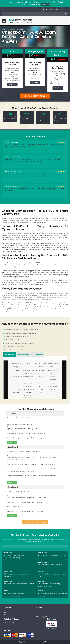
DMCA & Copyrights (42, 617)
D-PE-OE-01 (16, 370)
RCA (41, 393)
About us (39, 613)
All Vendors (7, 613)
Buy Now (12, 84)
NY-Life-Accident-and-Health (16, 391)
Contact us (40, 611)
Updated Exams (37, 355)
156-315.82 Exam (42, 562)
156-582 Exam (8, 591)
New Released (10, 355)
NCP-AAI (41, 383)
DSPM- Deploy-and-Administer (28, 372)
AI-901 (41, 386)
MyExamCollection (22, 21)
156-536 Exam (41, 591)
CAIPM (41, 390)
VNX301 (53, 383)
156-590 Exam (8, 581)
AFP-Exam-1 (53, 367)
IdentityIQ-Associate (53, 378)
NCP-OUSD (41, 377)
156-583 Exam (8, 553)
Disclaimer (7, 617)
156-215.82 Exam (42, 553)
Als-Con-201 (53, 386)
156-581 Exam (41, 581)
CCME (17, 29)
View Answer (12, 442)
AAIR (28, 364)
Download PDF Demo (35, 96)
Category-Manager (16, 377)
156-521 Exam (8, 572)
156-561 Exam (41, 572)
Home (4, 29)
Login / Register (48, 9)
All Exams (6, 615)
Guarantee (40, 615)
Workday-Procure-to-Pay (16, 365)
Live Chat (60, 9)
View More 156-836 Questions (35, 522)
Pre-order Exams (23, 355)
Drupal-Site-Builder (28, 377)
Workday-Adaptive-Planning (41, 365)
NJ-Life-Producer (41, 370)
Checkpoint (10, 29)
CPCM (53, 390)
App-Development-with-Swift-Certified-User (28, 393)
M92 (16, 383)
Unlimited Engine (9, 623)
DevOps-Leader (53, 364)
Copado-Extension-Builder (53, 372)
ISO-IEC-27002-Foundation (28, 385)
